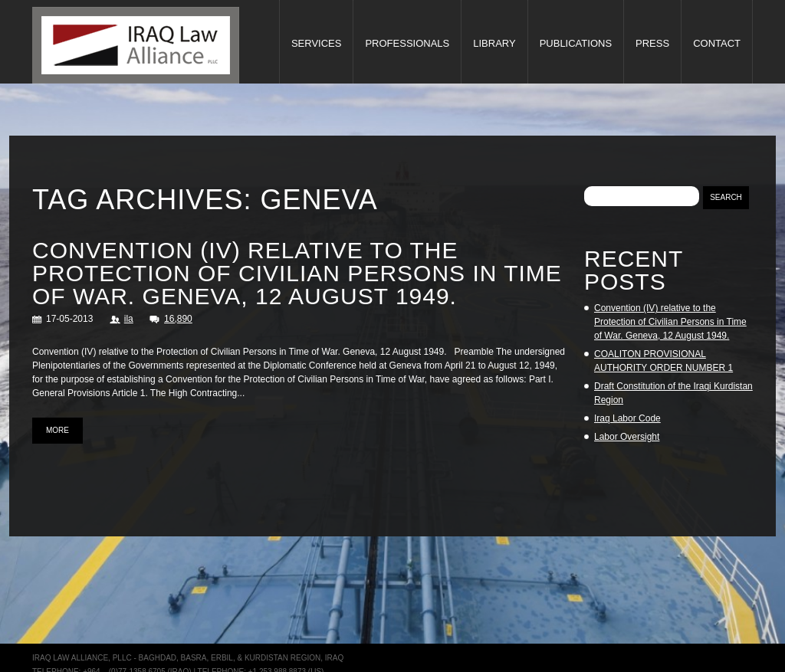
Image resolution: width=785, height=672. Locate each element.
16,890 (178, 319)
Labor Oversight (627, 437)
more (57, 430)
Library (494, 43)
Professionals (407, 43)
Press (652, 43)
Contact (717, 43)
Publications (576, 43)
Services (317, 43)
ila (129, 319)
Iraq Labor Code (627, 418)
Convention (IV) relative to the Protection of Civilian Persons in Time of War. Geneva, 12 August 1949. (297, 273)
